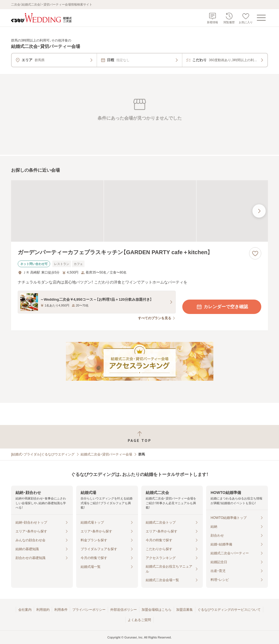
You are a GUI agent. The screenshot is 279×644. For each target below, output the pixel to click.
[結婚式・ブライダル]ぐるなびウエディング (43, 454)
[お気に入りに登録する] (255, 253)
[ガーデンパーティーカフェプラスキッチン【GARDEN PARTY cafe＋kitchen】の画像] (139, 211)
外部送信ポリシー (124, 610)
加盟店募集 (185, 610)
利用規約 (43, 610)
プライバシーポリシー (89, 610)
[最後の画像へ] (259, 211)
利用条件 (61, 610)
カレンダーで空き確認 (222, 307)
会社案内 (25, 610)
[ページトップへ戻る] (139, 437)
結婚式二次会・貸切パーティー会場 (106, 454)
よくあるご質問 (139, 620)
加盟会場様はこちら (157, 610)
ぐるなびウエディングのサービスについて (229, 610)
